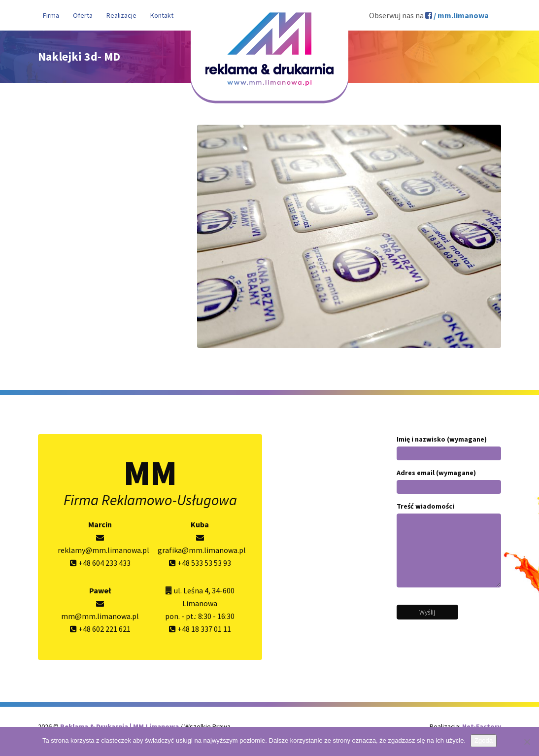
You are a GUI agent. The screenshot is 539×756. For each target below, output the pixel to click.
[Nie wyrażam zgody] (527, 742)
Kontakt (162, 15)
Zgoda (484, 740)
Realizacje (121, 15)
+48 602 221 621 (100, 629)
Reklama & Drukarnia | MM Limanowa (120, 726)
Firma (51, 15)
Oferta (83, 15)
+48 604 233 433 (100, 563)
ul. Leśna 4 (191, 590)
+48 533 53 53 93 (200, 563)
